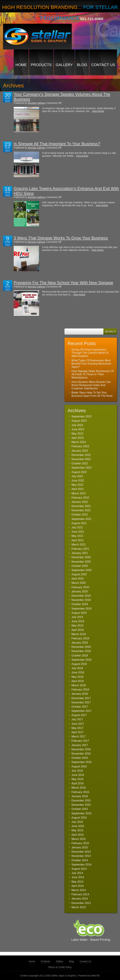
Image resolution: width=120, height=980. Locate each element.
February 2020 (80, 587)
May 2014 (77, 882)
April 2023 (78, 438)
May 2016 (77, 779)
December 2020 (81, 557)
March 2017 (79, 736)
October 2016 (80, 758)
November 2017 (81, 702)
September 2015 (81, 813)
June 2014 (78, 877)
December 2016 (81, 749)
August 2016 (79, 766)
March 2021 (79, 545)
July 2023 (77, 425)
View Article (98, 111)
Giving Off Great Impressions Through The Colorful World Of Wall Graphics (90, 353)
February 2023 (80, 446)
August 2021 (79, 523)
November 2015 (81, 805)
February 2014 (80, 894)
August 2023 (79, 421)
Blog (82, 65)
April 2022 (78, 489)
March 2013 (79, 907)
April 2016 (78, 783)
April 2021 (78, 540)
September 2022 (81, 468)
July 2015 (77, 822)
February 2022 (80, 498)
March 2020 (79, 583)
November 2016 (81, 754)
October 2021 (80, 515)
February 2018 (80, 690)
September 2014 (81, 865)
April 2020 (78, 579)
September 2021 (81, 519)
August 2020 (79, 574)
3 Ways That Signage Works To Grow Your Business (61, 238)
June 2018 (78, 672)
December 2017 (81, 698)
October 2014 (80, 860)
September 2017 (81, 711)
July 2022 (77, 476)
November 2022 (81, 459)
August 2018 (79, 664)
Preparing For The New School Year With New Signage (63, 283)
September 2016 (81, 762)
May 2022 (77, 485)
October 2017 (80, 707)
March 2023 (79, 442)
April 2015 (78, 835)
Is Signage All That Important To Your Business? (57, 144)
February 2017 (80, 741)
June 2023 (78, 429)
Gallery (64, 65)
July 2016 (77, 771)
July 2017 (77, 719)
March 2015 (79, 839)
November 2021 (81, 510)
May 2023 (77, 434)
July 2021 (77, 527)
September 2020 (81, 570)
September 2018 (81, 660)
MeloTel (95, 976)
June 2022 (78, 481)
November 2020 (81, 562)
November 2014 (81, 856)
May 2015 (77, 830)
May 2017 (77, 728)
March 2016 (79, 788)
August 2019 (79, 613)
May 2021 (77, 536)
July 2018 (77, 668)
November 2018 (81, 651)
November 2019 (81, 600)
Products (41, 65)
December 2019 (81, 596)
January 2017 (80, 745)
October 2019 (80, 604)
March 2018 (79, 685)
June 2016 (78, 775)
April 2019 (78, 630)
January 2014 (80, 899)
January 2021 (80, 553)
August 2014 (79, 869)
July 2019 (77, 617)
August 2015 (79, 818)
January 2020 (80, 591)
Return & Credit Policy (60, 967)
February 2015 (80, 843)
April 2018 (78, 681)
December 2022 (81, 455)
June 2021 (78, 532)
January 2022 (80, 502)
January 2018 (80, 694)
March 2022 (79, 493)
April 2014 (78, 886)
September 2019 (81, 609)
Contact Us (103, 65)
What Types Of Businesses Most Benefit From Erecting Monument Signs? (91, 364)
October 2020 (80, 566)
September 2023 (81, 416)
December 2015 (81, 801)
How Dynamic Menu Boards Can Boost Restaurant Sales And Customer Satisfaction (91, 385)
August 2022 (79, 472)
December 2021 (81, 506)
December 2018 (81, 647)
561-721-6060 (92, 19)
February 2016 (80, 792)
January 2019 (80, 643)
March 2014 (79, 890)
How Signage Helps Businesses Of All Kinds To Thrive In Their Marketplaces (92, 374)
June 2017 (78, 724)
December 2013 (81, 903)
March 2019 (79, 634)
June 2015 (78, 826)
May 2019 (77, 626)
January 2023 (80, 451)
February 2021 (80, 549)
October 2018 (80, 656)
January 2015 (80, 847)
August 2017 (79, 715)
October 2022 (80, 463)
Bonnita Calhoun (37, 103)
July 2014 (77, 873)
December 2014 (81, 852)
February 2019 (80, 638)
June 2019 (78, 621)
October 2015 (80, 809)
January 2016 (80, 796)
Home (21, 65)
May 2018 (77, 677)
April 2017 (78, 732)
